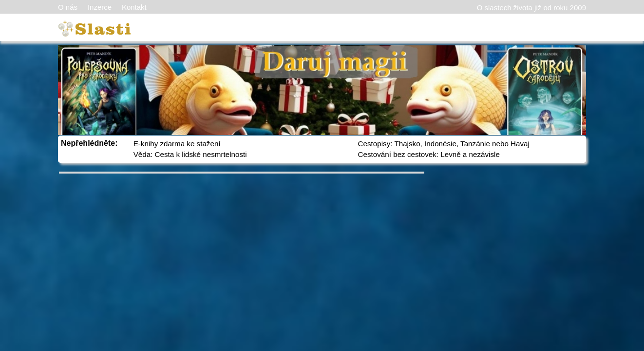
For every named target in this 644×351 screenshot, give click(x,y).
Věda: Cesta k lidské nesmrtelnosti (190, 154)
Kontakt (134, 7)
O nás (68, 7)
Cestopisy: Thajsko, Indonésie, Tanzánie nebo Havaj (444, 144)
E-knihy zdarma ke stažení (177, 144)
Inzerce (100, 7)
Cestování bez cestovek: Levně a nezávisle (429, 154)
